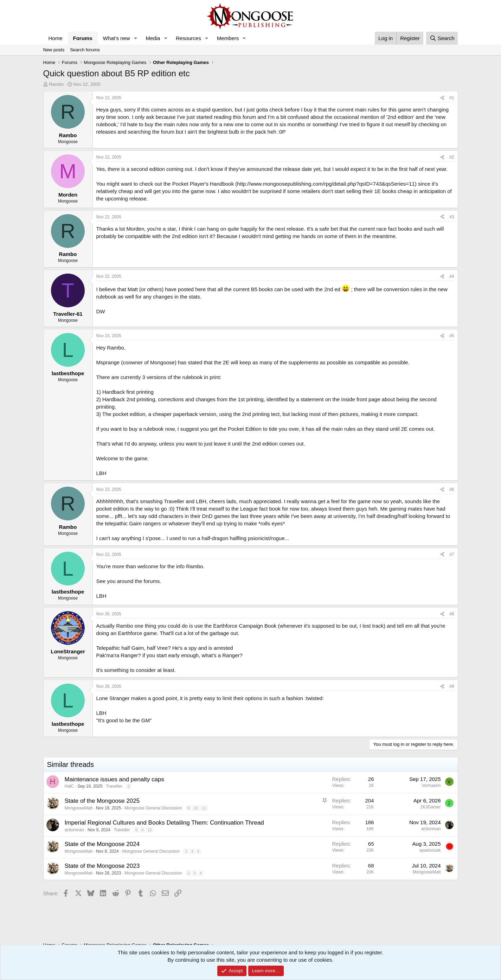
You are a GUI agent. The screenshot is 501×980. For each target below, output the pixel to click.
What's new (117, 38)
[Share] (442, 98)
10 (195, 808)
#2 (452, 157)
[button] (135, 38)
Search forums (85, 50)
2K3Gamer (430, 807)
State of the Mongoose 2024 (102, 844)
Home (56, 38)
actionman (74, 830)
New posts (54, 50)
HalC (69, 786)
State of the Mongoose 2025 (102, 801)
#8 (452, 614)
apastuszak (430, 850)
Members (228, 38)
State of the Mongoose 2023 (102, 866)
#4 (452, 276)
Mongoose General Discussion (153, 808)
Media (153, 38)
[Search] (442, 38)
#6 (452, 489)
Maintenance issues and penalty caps (115, 779)
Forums (83, 38)
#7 (452, 555)
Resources (188, 38)
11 (204, 808)
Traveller (114, 786)
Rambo (56, 84)
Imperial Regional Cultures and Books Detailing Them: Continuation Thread (164, 823)
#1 (452, 98)
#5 (452, 336)
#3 (452, 217)
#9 (452, 686)
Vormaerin (431, 786)
